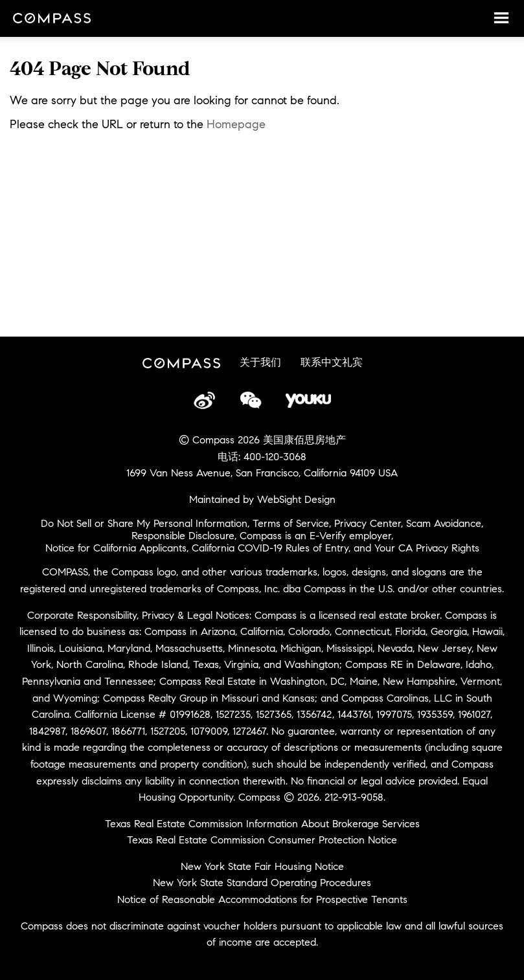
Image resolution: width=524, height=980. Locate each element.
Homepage (236, 124)
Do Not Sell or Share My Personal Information (144, 523)
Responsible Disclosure (183, 536)
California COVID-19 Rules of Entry (270, 548)
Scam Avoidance (444, 523)
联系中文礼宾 (332, 362)
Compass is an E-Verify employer (315, 536)
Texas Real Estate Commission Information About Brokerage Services (262, 824)
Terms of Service (291, 523)
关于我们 (260, 362)
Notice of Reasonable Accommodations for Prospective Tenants (262, 899)
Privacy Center (368, 523)
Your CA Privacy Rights (427, 548)
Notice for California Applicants (116, 548)
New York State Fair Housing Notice (262, 866)
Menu (501, 17)
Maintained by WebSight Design (262, 499)
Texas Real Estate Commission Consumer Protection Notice (262, 840)
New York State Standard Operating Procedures (262, 883)
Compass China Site (52, 19)
